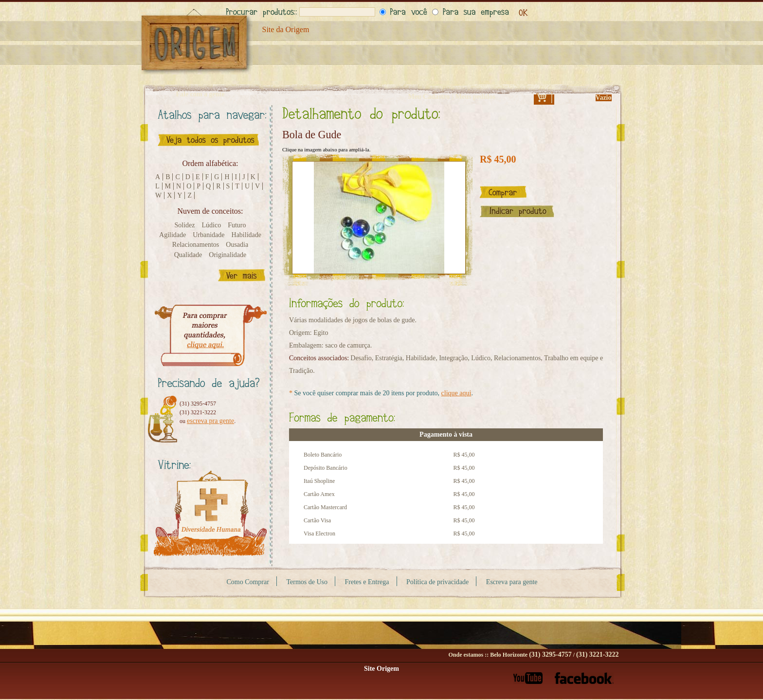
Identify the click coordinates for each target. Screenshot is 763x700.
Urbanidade (209, 235)
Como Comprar (248, 582)
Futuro (237, 225)
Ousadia (237, 245)
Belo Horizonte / (554, 655)
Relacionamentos (196, 245)
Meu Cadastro (429, 97)
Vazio (604, 98)
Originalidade (227, 255)
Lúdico (212, 225)
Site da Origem (286, 29)
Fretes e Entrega (367, 582)
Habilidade (246, 235)
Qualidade (188, 255)
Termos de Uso (307, 582)
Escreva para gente (512, 582)
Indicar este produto (517, 211)
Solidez (185, 225)
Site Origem (381, 669)
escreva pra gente (210, 421)
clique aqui (456, 393)
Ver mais (242, 275)
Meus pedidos (475, 97)
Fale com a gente (200, 94)
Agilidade (173, 235)
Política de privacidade (437, 582)
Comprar (503, 192)
